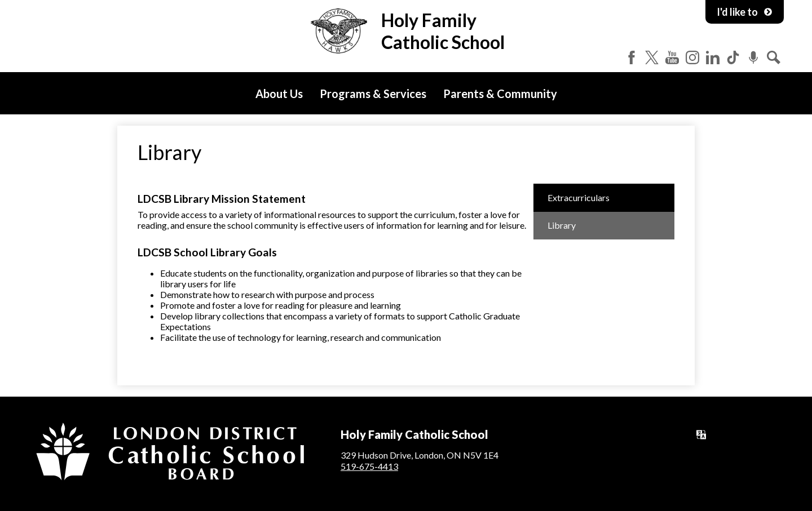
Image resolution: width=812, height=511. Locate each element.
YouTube (672, 57)
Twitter (652, 57)
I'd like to (745, 12)
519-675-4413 (369, 466)
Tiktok (733, 57)
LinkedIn (713, 57)
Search (774, 57)
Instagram (692, 57)
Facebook (632, 57)
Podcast (753, 57)
